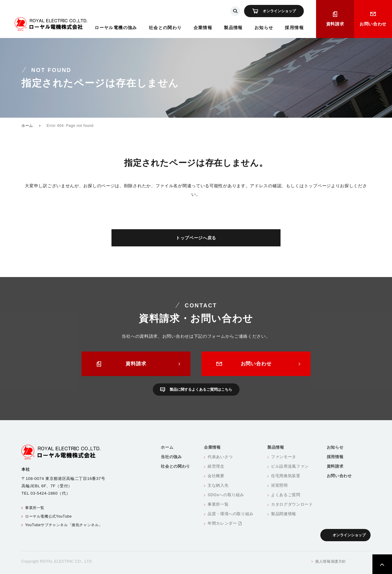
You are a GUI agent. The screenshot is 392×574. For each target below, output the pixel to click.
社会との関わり (165, 28)
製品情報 (233, 28)
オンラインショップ (279, 11)
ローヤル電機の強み (116, 28)
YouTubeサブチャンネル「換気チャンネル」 (64, 525)
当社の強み (171, 457)
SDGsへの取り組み (226, 495)
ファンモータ (284, 457)
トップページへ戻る (196, 238)
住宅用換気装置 (286, 476)
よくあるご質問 (286, 495)
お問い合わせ (373, 24)
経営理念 (216, 466)
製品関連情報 (284, 514)
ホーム (27, 126)
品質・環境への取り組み (231, 514)
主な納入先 (218, 485)
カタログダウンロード (292, 504)
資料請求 (335, 24)
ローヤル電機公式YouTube (48, 516)
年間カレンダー (225, 523)
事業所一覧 (35, 508)
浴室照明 (279, 485)
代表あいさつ (220, 457)
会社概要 (216, 476)
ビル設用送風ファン (290, 466)
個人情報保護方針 (331, 561)
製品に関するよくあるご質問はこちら (201, 390)
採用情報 (294, 28)
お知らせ (264, 28)
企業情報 (203, 28)
